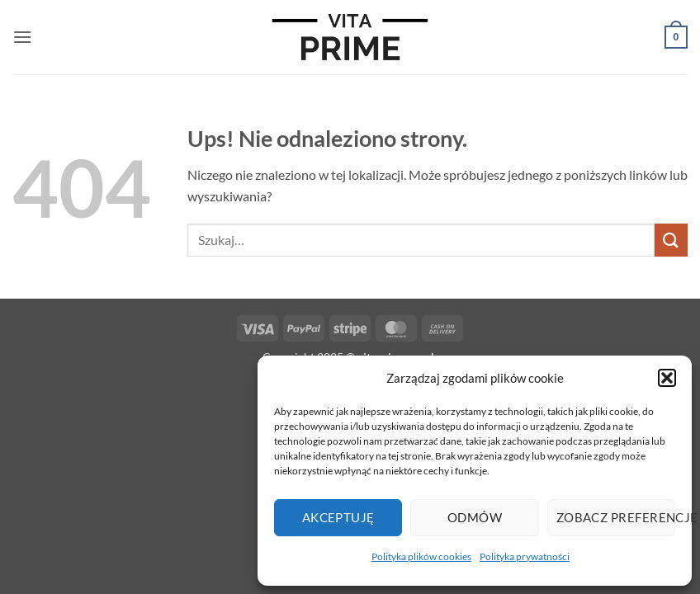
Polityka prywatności (525, 556)
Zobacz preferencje (616, 517)
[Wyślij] (671, 240)
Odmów (475, 517)
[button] (667, 378)
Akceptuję (338, 517)
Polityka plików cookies (421, 556)
